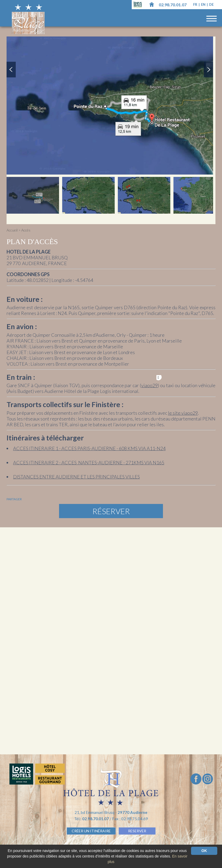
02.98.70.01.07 (173, 5)
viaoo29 (149, 385)
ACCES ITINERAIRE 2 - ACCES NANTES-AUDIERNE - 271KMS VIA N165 (89, 462)
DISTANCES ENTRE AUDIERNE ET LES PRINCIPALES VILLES (76, 477)
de (211, 4)
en (204, 4)
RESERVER (137, 831)
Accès (26, 230)
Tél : (92, 819)
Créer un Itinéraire (91, 831)
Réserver (111, 511)
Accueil (12, 230)
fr (196, 4)
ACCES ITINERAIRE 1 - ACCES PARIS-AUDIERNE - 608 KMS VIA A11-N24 (89, 448)
